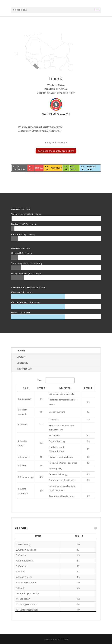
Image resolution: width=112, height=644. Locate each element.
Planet (21, 351)
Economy (22, 363)
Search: (56, 380)
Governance (24, 369)
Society (21, 357)
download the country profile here (56, 151)
